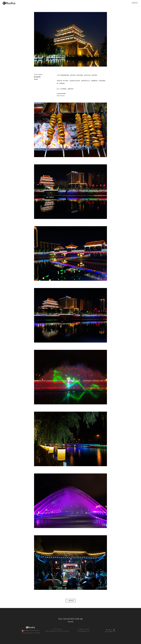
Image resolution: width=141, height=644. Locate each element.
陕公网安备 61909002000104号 (31, 631)
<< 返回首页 (70, 601)
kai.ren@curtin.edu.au (84, 629)
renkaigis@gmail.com (84, 631)
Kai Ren (30, 633)
